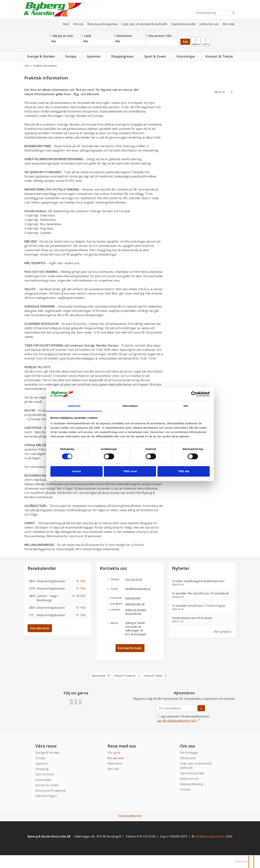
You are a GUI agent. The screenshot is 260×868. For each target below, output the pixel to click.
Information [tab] (130, 404)
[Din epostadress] (177, 708)
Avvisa (78, 474)
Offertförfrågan (46, 796)
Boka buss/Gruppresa (102, 24)
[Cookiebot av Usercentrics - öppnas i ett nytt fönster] (191, 392)
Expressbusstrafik (183, 24)
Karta (196, 40)
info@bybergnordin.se (138, 589)
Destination (123, 36)
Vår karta (114, 753)
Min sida (228, 24)
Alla (66, 41)
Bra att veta (116, 758)
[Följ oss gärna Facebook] (71, 701)
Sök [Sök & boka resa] (185, 42)
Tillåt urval (130, 474)
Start (66, 24)
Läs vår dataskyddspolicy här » (177, 721)
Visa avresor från (159, 36)
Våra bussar (188, 758)
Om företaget (189, 753)
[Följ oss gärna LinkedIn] (80, 701)
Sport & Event (45, 774)
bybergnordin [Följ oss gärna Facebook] (133, 598)
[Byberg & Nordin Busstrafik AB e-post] (210, 836)
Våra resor (46, 746)
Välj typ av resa (61, 36)
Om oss (78, 24)
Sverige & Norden (47, 753)
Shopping (42, 769)
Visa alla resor (40, 628)
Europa (40, 758)
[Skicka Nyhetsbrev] (201, 708)
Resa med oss (122, 746)
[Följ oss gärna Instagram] (76, 701)
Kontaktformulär (130, 648)
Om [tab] (184, 404)
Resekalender (206, 40)
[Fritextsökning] (212, 13)
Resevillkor (80, 324)
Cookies (185, 789)
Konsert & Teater (47, 785)
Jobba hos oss (209, 24)
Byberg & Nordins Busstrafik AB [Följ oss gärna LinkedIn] (136, 612)
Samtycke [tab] (76, 404)
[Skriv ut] (224, 92)
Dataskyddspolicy (192, 784)
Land (86, 36)
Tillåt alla (182, 474)
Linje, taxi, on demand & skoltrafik (144, 24)
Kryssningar (44, 780)
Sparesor (42, 763)
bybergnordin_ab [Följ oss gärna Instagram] (135, 604)
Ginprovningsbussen (51, 581)
